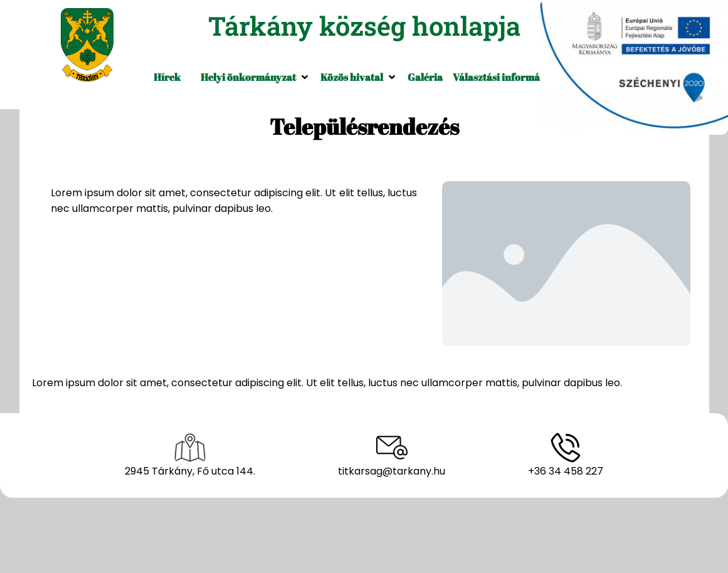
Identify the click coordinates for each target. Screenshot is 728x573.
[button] (256, 77)
